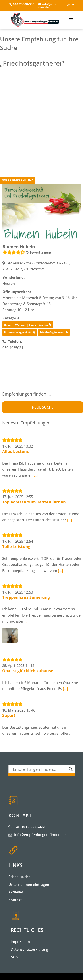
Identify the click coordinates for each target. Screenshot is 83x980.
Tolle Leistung (16, 546)
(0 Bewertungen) (38, 252)
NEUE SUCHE (43, 407)
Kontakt (15, 900)
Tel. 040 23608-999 (29, 827)
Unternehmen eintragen (29, 885)
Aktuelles (16, 892)
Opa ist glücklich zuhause (28, 671)
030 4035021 (13, 348)
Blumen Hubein (19, 247)
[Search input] (40, 769)
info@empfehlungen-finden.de (40, 835)
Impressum (20, 942)
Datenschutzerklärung (29, 949)
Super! (9, 715)
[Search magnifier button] (71, 769)
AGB (14, 957)
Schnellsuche (19, 877)
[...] (35, 475)
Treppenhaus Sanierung (26, 597)
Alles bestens (15, 451)
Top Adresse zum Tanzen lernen (34, 502)
